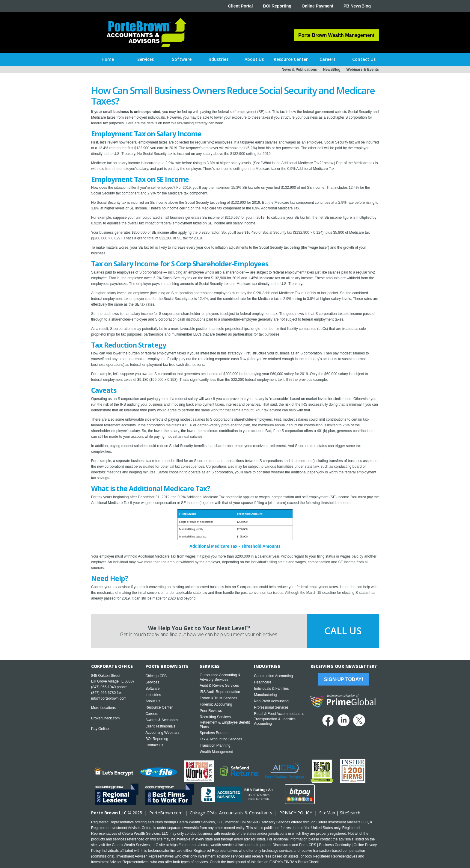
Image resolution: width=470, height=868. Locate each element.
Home (108, 59)
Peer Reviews (211, 711)
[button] (146, 59)
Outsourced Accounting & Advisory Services (220, 677)
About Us (153, 701)
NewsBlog (332, 70)
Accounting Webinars (162, 733)
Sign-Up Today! (344, 679)
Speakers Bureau (214, 733)
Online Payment (317, 6)
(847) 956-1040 (103, 687)
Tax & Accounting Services (221, 739)
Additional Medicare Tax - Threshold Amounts (235, 546)
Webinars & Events (363, 70)
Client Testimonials (160, 726)
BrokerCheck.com (105, 718)
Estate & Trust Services (218, 698)
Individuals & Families (271, 689)
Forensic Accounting (216, 704)
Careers (152, 714)
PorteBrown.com (166, 813)
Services (152, 682)
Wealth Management (216, 752)
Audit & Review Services (219, 686)
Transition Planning (215, 745)
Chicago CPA (156, 676)
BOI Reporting (277, 6)
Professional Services (271, 707)
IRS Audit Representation (220, 692)
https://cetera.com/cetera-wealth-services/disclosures (212, 845)
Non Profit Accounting (271, 701)
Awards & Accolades (162, 720)
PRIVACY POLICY (296, 813)
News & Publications (299, 70)
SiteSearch (350, 813)
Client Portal (240, 6)
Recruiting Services (215, 717)
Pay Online (100, 729)
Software (152, 689)
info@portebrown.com (109, 698)
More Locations (103, 708)
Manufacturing (265, 695)
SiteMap (327, 813)
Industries (153, 695)
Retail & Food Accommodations (279, 714)
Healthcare (263, 682)
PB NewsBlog (357, 6)
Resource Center (159, 707)
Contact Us (154, 745)
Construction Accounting (273, 676)
